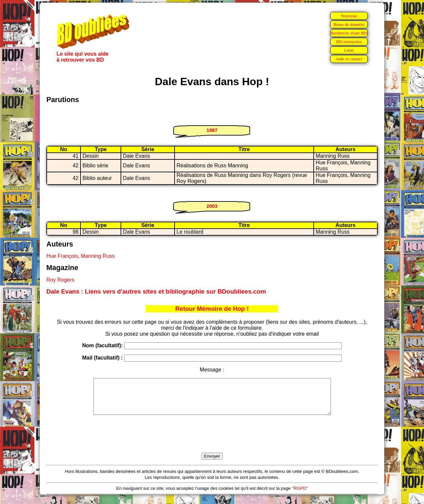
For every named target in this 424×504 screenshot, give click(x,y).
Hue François (62, 256)
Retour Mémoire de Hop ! (212, 309)
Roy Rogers (60, 280)
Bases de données (349, 24)
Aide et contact (349, 59)
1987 (212, 130)
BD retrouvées (349, 42)
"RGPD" (300, 495)
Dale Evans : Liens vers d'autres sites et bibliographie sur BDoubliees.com (156, 291)
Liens (349, 50)
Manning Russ (98, 256)
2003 (212, 206)
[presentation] (212, 441)
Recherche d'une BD (349, 33)
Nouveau (349, 16)
